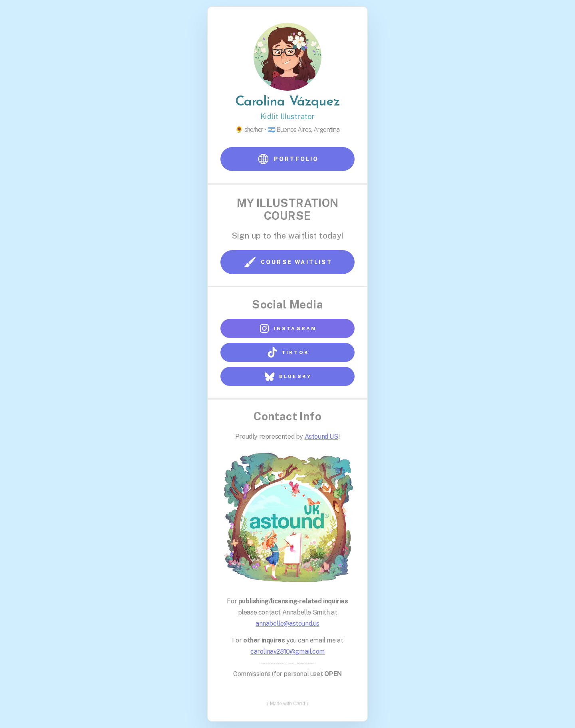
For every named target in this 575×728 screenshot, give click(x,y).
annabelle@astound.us (287, 623)
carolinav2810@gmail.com (287, 651)
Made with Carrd (287, 703)
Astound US (321, 437)
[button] (287, 159)
